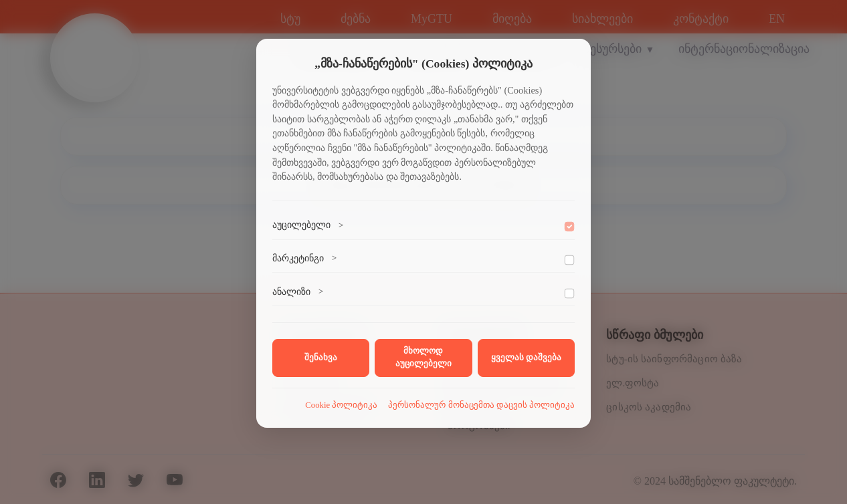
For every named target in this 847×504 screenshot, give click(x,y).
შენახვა (321, 358)
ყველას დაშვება (526, 358)
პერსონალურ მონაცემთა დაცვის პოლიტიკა (481, 405)
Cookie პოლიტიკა (341, 405)
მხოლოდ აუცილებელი (423, 357)
